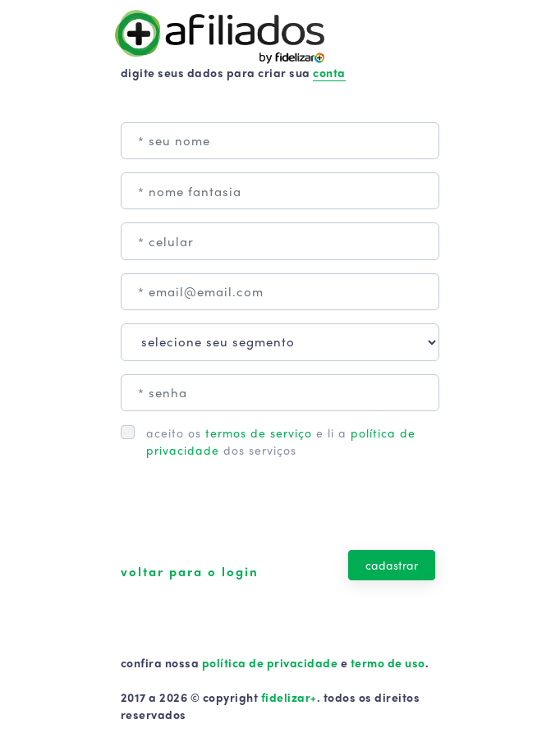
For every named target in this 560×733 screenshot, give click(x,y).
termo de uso (388, 662)
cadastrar (392, 565)
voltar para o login (190, 571)
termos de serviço (259, 433)
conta (329, 72)
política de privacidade (270, 662)
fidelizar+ (289, 697)
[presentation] (246, 514)
